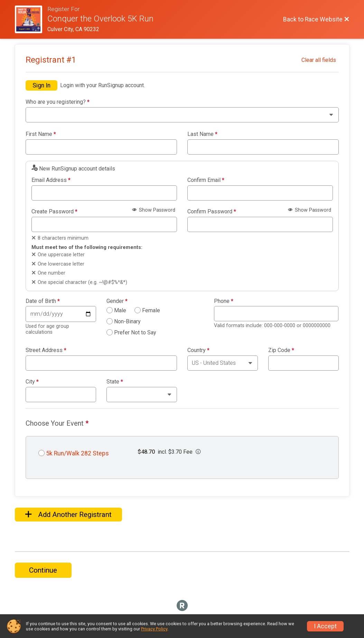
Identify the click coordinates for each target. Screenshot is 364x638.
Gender (117, 301)
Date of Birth (43, 301)
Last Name (202, 134)
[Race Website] (31, 19)
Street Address (46, 350)
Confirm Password (212, 212)
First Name (41, 134)
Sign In (41, 85)
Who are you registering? (58, 102)
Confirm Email (206, 180)
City (32, 382)
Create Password (54, 212)
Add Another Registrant (68, 515)
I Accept (325, 626)
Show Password (154, 210)
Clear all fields (319, 60)
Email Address (51, 180)
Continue (43, 570)
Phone (224, 301)
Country (198, 350)
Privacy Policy (154, 629)
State (115, 382)
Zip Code (281, 350)
